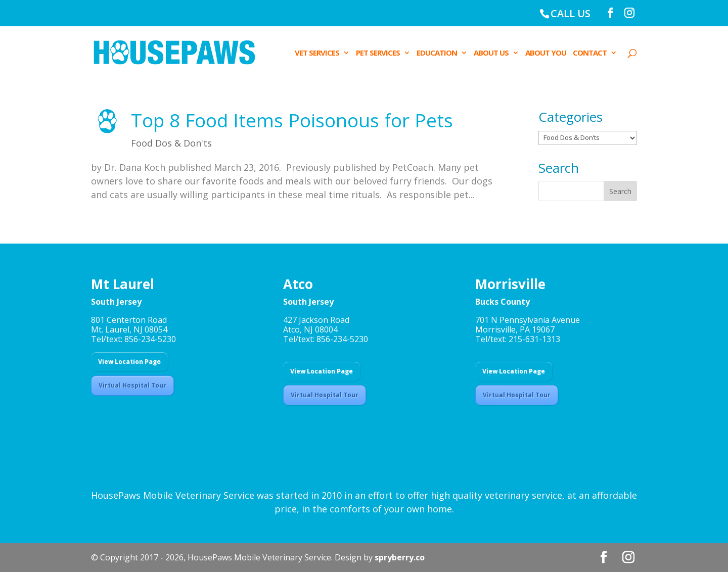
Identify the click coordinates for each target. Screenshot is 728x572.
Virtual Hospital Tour (132, 385)
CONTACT (590, 53)
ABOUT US (491, 53)
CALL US (571, 13)
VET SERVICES (317, 53)
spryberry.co (400, 557)
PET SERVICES (378, 53)
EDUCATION (437, 53)
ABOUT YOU (546, 53)
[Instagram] (629, 13)
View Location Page (129, 362)
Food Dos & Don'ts (171, 143)
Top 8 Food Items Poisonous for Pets (292, 120)
